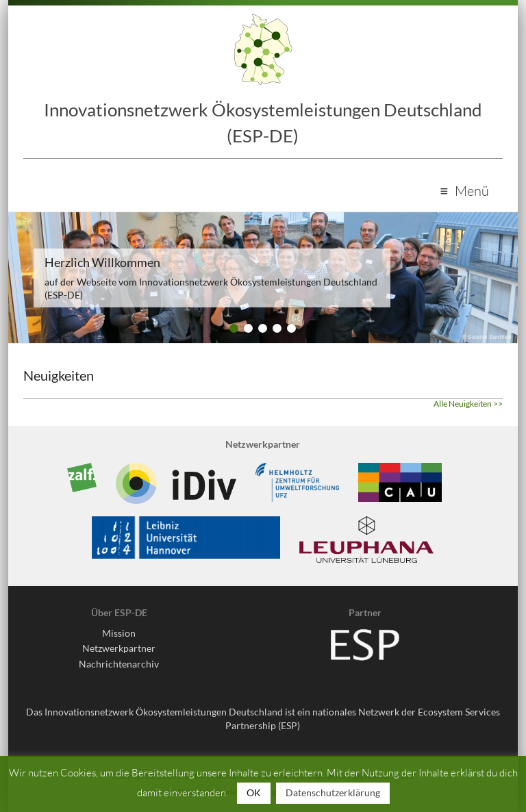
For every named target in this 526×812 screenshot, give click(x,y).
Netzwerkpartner (119, 648)
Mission (119, 633)
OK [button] (254, 792)
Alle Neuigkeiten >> (468, 404)
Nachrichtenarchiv (119, 664)
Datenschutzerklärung (333, 792)
